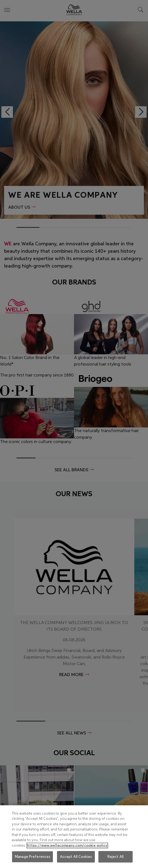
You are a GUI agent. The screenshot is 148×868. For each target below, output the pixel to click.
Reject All (116, 857)
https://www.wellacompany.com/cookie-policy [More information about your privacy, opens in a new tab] (67, 846)
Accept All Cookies (76, 857)
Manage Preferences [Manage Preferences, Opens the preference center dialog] (32, 857)
